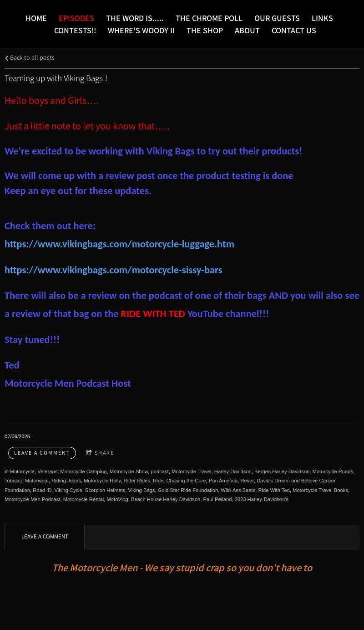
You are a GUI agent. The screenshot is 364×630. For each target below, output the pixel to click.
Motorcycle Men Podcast (33, 499)
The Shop (205, 30)
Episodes (76, 18)
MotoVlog (117, 499)
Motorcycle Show (129, 471)
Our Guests (277, 18)
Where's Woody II (141, 30)
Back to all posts (30, 57)
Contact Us (294, 30)
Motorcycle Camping (84, 471)
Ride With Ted (274, 490)
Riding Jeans (66, 481)
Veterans (47, 471)
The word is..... (135, 18)
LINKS (322, 18)
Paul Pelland (218, 499)
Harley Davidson (233, 471)
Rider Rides (137, 481)
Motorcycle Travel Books (320, 490)
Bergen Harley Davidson (282, 471)
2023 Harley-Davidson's (262, 499)
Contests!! (75, 30)
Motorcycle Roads (333, 471)
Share (100, 453)
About (247, 30)
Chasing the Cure (186, 481)
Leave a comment (42, 453)
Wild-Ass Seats (238, 490)
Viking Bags (142, 490)
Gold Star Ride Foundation (188, 490)
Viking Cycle (68, 490)
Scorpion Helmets (105, 490)
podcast (160, 471)
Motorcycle (22, 471)
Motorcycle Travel (192, 471)
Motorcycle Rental (84, 499)
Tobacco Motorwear (27, 481)
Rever (247, 481)
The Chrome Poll (209, 18)
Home (36, 18)
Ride (158, 481)
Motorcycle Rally (102, 481)
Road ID (42, 490)
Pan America (223, 481)
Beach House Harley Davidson (166, 499)
